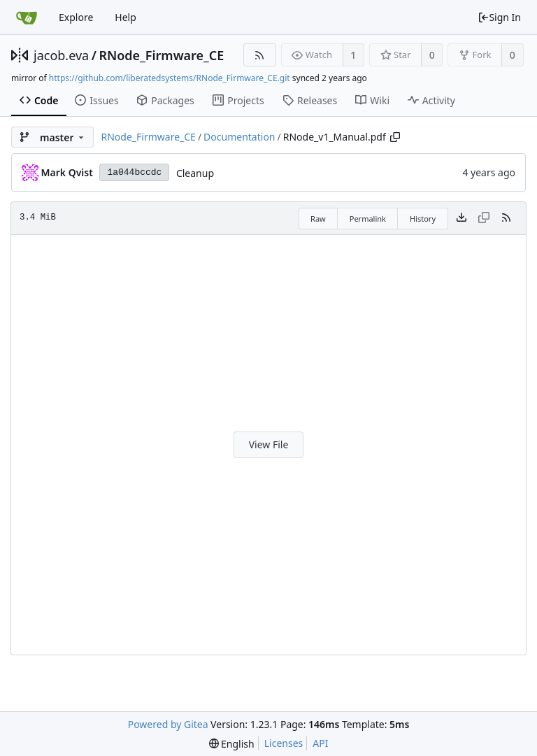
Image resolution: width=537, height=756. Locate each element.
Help (126, 17)
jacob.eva (61, 55)
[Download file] (461, 218)
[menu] (232, 744)
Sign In (499, 17)
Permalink (368, 219)
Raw (318, 219)
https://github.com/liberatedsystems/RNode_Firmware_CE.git (170, 78)
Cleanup (195, 173)
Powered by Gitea (168, 724)
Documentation (239, 137)
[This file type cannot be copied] (484, 218)
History (423, 219)
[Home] (27, 17)
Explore (76, 17)
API (320, 743)
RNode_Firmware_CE (161, 55)
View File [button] (269, 444)
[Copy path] (395, 137)
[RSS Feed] (260, 55)
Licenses (284, 743)
